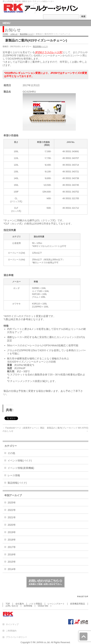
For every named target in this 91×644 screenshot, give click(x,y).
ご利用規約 (11, 631)
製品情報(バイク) (27, 34)
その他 (11, 453)
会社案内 (20, 604)
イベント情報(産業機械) (21, 468)
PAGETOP (83, 596)
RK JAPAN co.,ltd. (42, 642)
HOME (5, 34)
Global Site (43, 606)
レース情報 (14, 475)
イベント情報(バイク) (20, 461)
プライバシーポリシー (16, 637)
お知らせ (14, 34)
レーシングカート (56, 604)
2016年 (12, 554)
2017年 (12, 547)
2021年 (12, 517)
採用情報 (28, 606)
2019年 (12, 532)
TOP (8, 604)
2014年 (12, 569)
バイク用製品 (36, 604)
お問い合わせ (12, 606)
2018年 (12, 540)
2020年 (12, 525)
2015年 (12, 562)
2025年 (12, 503)
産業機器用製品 (78, 604)
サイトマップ (12, 624)
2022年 (12, 510)
